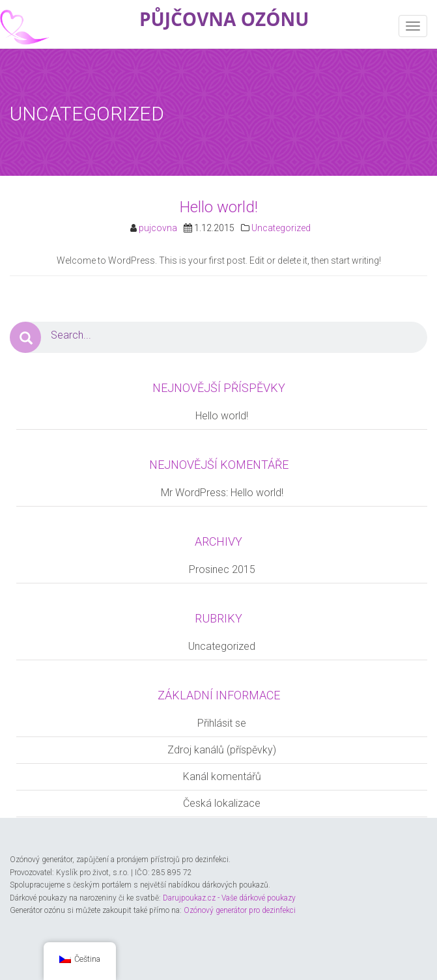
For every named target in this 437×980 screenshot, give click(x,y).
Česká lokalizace (222, 803)
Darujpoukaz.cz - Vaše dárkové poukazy (229, 898)
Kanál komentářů (222, 777)
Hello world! (219, 207)
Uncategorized (281, 228)
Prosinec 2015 (222, 569)
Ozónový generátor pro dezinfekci (240, 910)
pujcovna (158, 228)
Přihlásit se (222, 723)
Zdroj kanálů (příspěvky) (222, 750)
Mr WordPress (193, 493)
